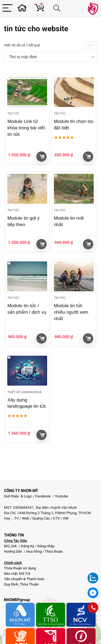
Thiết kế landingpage (25, 392)
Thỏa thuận (53, 551)
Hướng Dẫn (13, 551)
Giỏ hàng (42, 157)
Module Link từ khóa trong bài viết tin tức (26, 128)
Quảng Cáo (41, 518)
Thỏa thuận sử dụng (20, 568)
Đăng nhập (46, 546)
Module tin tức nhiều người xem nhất (71, 312)
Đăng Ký (28, 546)
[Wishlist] (24, 8)
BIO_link (11, 546)
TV (16, 518)
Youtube (62, 496)
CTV (56, 518)
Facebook (43, 496)
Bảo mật (11, 574)
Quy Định (11, 584)
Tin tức (13, 113)
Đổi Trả (25, 574)
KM (66, 518)
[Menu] (7, 8)
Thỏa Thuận (29, 584)
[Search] (58, 8)
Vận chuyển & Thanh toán (24, 579)
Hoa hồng (34, 551)
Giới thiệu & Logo (18, 496)
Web (26, 518)
